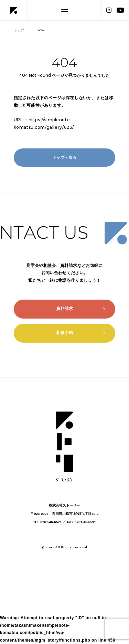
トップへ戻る (65, 157)
